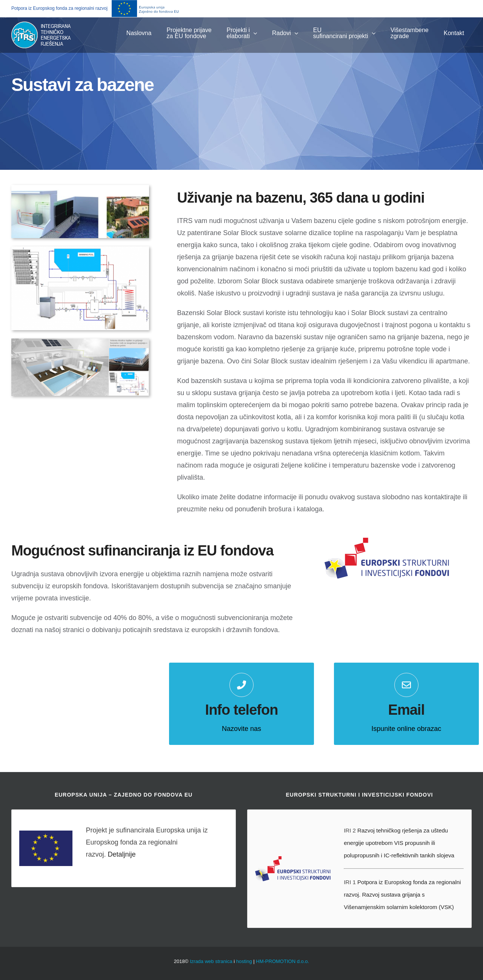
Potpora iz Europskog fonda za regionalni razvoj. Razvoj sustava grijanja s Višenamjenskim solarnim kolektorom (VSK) (402, 895)
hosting (244, 961)
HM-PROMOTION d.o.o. (282, 961)
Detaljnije (122, 854)
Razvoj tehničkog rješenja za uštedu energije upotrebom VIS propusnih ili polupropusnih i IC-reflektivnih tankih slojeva (399, 843)
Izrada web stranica (211, 961)
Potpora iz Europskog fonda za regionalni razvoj (59, 8)
